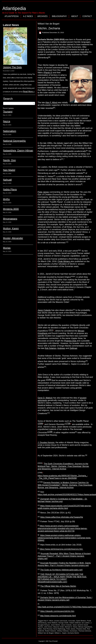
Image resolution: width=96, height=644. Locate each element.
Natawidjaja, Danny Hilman (18, 151)
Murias (7, 248)
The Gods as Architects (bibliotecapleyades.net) (61, 570)
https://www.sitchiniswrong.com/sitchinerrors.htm (62, 549)
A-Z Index (28, 16)
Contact (87, 16)
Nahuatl (7, 180)
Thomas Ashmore (85, 631)
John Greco (48, 627)
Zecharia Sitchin (73, 633)
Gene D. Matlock (45, 398)
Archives (42, 16)
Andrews (61, 348)
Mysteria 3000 (11, 209)
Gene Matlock (52, 623)
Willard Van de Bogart (46, 633)
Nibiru (40, 629)
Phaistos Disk (70, 341)
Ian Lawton (86, 623)
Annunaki (72, 621)
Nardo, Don (9, 160)
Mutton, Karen (11, 228)
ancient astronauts (61, 621)
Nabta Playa (10, 189)
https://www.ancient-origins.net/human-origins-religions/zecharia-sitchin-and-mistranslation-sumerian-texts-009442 (64, 538)
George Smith (63, 623)
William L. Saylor (60, 633)
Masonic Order (59, 627)
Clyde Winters (64, 261)
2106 (49, 380)
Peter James (43, 192)
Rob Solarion (51, 348)
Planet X (48, 73)
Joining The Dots (12, 67)
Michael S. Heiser (71, 627)
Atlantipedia (14, 8)
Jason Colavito (44, 310)
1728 (68, 424)
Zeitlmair (73, 348)
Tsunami (8, 112)
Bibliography (59, 16)
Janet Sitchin (55, 625)
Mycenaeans (10, 219)
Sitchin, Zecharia (49, 28)
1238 (50, 432)
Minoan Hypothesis (85, 627)
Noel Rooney (48, 629)
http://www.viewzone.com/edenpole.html (58, 616)
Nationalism (9, 131)
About (75, 16)
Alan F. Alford (52, 103)
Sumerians (73, 631)
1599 (40, 424)
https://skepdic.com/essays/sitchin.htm (57, 611)
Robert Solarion (50, 631)
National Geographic (14, 141)
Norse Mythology (59, 629)
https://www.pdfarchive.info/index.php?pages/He (62, 517)
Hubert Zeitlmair (75, 623)
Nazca (7, 121)
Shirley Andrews (63, 631)
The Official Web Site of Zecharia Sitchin (58, 586)
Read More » (29, 92)
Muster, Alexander (13, 238)
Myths (6, 199)
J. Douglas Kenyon (46, 443)
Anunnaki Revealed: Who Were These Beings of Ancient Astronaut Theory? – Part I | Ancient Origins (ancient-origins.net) (64, 556)
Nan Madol (9, 170)
